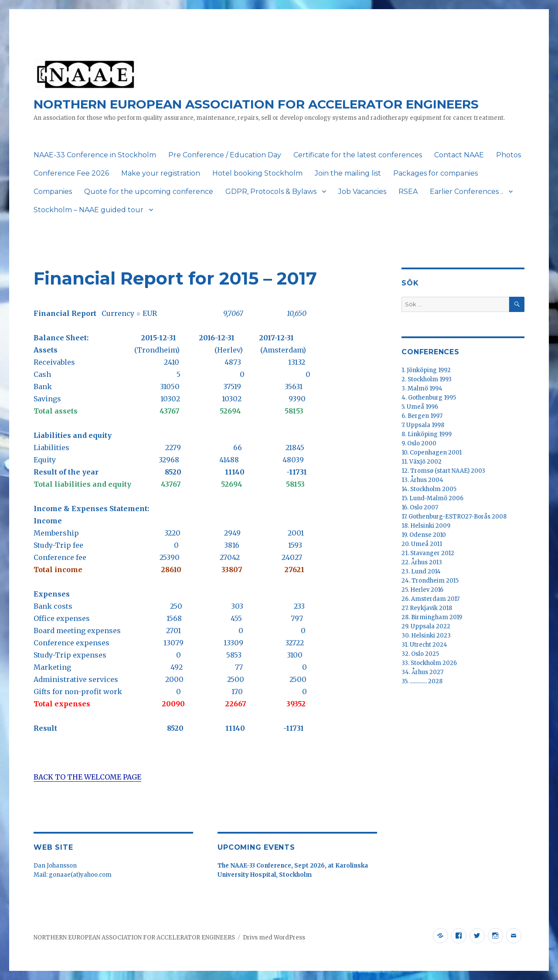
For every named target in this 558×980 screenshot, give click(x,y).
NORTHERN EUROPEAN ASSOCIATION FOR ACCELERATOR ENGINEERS (256, 104)
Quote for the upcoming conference (149, 192)
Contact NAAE (459, 155)
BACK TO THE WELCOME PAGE (87, 777)
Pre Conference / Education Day (225, 155)
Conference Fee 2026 (71, 173)
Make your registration (161, 173)
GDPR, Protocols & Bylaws (271, 192)
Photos (509, 155)
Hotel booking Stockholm (257, 173)
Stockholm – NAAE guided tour (88, 210)
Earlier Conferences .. (466, 192)
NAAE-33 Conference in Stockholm (95, 155)
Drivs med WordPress (274, 938)
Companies (53, 192)
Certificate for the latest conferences (358, 155)
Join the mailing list (348, 173)
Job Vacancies (362, 192)
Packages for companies (436, 173)
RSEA (408, 192)
